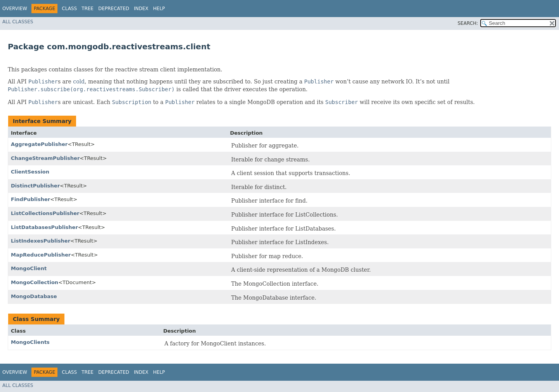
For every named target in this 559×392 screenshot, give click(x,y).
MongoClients (30, 342)
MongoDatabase (34, 296)
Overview (15, 9)
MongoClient (29, 268)
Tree (88, 9)
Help (159, 9)
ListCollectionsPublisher (45, 213)
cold (79, 82)
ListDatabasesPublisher (44, 227)
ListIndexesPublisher (41, 241)
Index (141, 9)
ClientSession (30, 172)
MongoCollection (35, 282)
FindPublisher (30, 199)
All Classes (18, 22)
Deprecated (114, 9)
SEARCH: (468, 23)
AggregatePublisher (39, 144)
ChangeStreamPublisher (45, 158)
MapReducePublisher (41, 255)
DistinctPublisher (35, 186)
